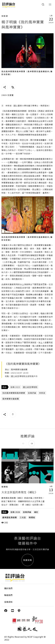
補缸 (36, 512)
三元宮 (23, 517)
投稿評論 (32, 393)
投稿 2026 (15, 512)
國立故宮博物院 (30, 387)
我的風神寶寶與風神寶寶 (14, 393)
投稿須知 (8, 602)
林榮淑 (5, 16)
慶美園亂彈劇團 (10, 517)
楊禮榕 (5, 487)
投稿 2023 (15, 387)
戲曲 (4, 387)
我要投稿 (28, 560)
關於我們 (8, 588)
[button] (23, 443)
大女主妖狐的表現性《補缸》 (20, 492)
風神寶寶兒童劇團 (11, 399)
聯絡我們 (8, 595)
